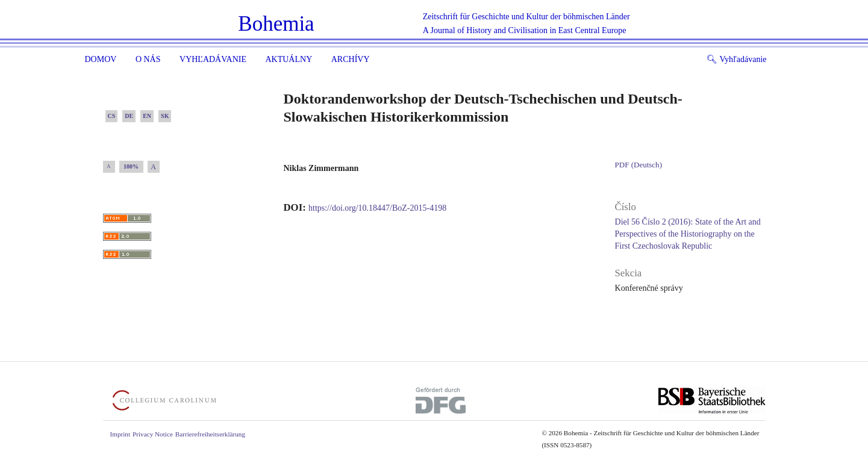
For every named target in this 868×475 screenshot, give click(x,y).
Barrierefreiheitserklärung (210, 434)
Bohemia (276, 24)
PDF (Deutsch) (639, 165)
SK (165, 116)
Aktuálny (289, 59)
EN (147, 116)
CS (112, 116)
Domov (101, 59)
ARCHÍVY (351, 59)
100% (131, 166)
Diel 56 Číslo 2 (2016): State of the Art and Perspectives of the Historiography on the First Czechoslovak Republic (688, 234)
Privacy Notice (153, 434)
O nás (148, 59)
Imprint (120, 434)
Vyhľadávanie (213, 59)
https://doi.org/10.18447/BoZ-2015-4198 (377, 208)
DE (129, 116)
